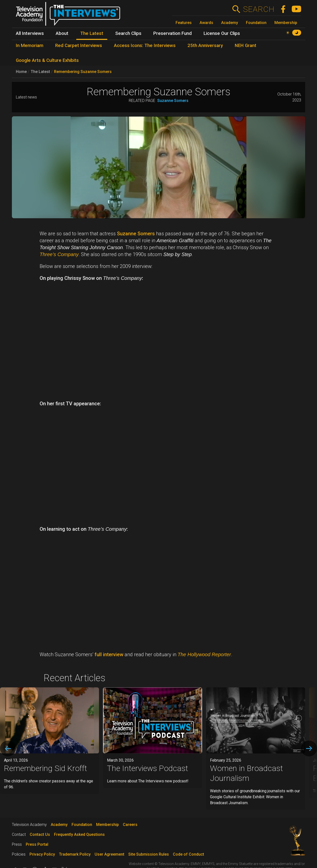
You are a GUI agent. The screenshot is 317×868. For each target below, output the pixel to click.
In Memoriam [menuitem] (30, 46)
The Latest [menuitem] (92, 33)
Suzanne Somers (173, 101)
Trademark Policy (75, 854)
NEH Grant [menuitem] (246, 46)
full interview (109, 654)
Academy (230, 23)
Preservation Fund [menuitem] (172, 33)
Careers (130, 825)
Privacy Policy (42, 854)
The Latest (40, 72)
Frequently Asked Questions (79, 834)
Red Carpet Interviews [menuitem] (79, 46)
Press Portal (37, 844)
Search (259, 9)
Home (21, 72)
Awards (206, 23)
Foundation (256, 23)
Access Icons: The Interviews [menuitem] (145, 46)
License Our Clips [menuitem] (222, 33)
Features (184, 23)
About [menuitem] (62, 33)
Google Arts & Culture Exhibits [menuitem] (47, 60)
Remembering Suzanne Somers (83, 72)
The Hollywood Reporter (204, 654)
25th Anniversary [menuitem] (205, 46)
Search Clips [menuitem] (128, 33)
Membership (286, 23)
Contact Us (40, 834)
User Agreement (109, 854)
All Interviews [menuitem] (30, 33)
